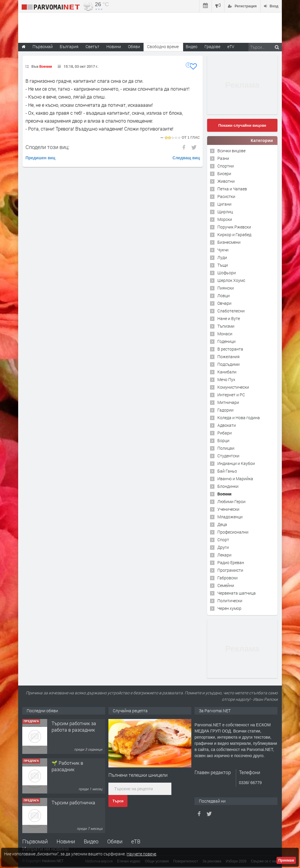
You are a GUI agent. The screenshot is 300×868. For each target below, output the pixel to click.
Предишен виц (40, 158)
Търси (118, 801)
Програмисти (230, 570)
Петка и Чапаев (232, 189)
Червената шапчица (237, 593)
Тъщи (223, 265)
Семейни (226, 585)
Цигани (224, 204)
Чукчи (223, 250)
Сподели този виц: (47, 147)
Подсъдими (229, 364)
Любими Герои (231, 501)
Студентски (228, 456)
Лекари (224, 555)
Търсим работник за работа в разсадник (74, 727)
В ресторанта (230, 349)
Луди (222, 257)
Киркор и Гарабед (234, 235)
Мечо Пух (226, 379)
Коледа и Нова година (239, 418)
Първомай (35, 841)
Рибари (225, 433)
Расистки (226, 196)
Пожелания (229, 357)
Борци (223, 440)
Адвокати (227, 425)
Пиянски (226, 288)
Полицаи (226, 448)
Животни (226, 181)
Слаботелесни (231, 311)
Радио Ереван (231, 562)
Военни (46, 66)
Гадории (225, 410)
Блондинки (228, 486)
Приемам (286, 860)
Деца (222, 524)
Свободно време (163, 46)
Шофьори (227, 273)
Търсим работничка (73, 803)
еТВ (136, 841)
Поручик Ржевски (234, 227)
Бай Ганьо (227, 471)
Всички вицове (231, 151)
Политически (230, 601)
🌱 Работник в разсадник (67, 766)
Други (223, 547)
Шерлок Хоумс (231, 280)
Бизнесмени (229, 242)
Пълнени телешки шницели (138, 775)
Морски (225, 219)
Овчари (224, 303)
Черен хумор (229, 608)
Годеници (226, 341)
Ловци (224, 296)
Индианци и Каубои (236, 463)
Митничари (228, 402)
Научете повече (141, 854)
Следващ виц (186, 158)
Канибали (227, 372)
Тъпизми (226, 326)
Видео (91, 841)
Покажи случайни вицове (242, 125)
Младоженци (230, 517)
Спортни (226, 166)
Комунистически (233, 387)
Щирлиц (225, 212)
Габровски (227, 578)
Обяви (115, 841)
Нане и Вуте (229, 318)
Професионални (233, 532)
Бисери (224, 174)
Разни (223, 158)
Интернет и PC (231, 395)
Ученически (228, 509)
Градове (212, 46)
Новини (114, 46)
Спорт (223, 540)
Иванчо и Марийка (235, 479)
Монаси (225, 334)
